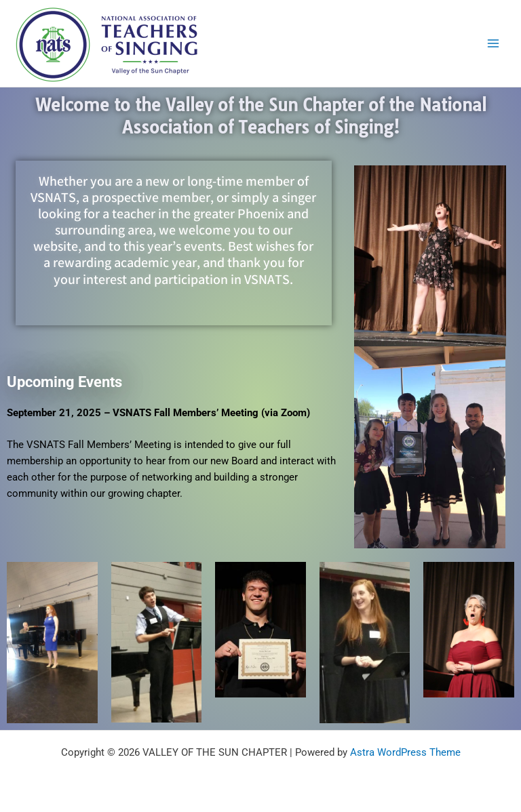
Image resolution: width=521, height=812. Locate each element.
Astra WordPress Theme (405, 752)
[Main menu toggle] (493, 43)
